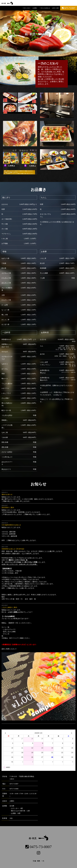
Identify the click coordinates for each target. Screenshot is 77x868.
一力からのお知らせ (44, 8)
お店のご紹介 (55, 8)
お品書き (34, 8)
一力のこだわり (26, 8)
